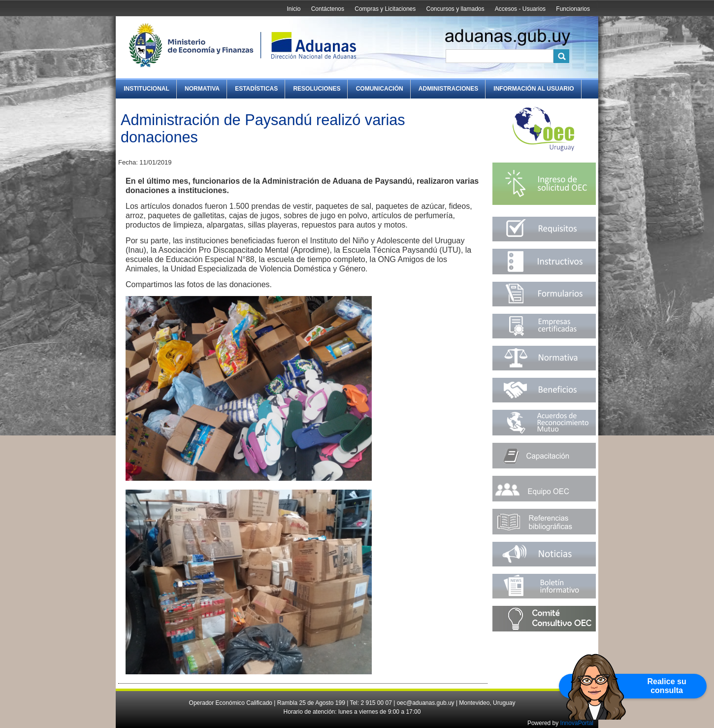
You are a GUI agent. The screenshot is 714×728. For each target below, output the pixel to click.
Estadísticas (256, 89)
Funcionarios (573, 9)
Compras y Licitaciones (385, 9)
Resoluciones (317, 89)
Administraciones (448, 89)
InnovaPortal (577, 723)
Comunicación (380, 89)
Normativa (202, 89)
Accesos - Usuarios (520, 9)
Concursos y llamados (455, 9)
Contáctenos (328, 9)
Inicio (293, 9)
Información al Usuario (534, 89)
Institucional (146, 89)
